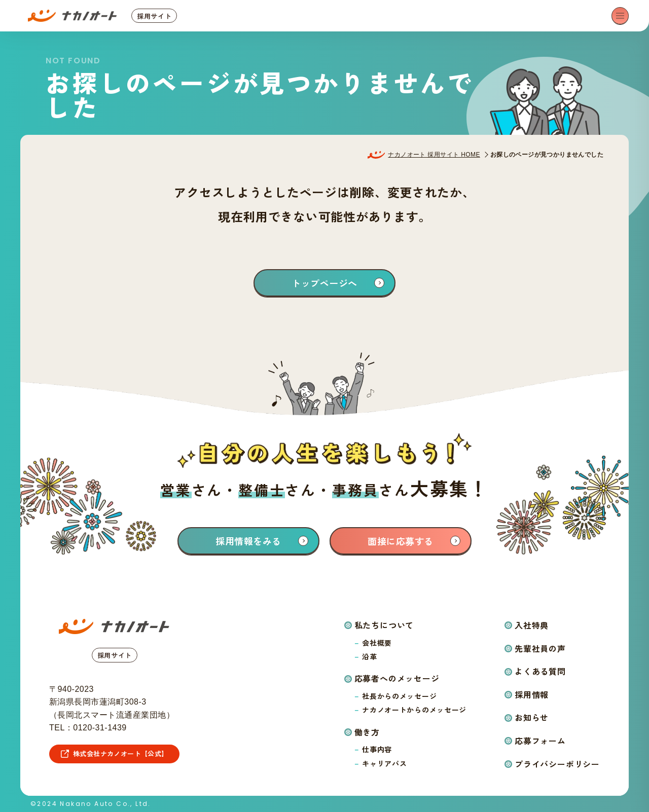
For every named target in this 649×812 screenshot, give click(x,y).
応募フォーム (540, 741)
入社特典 (532, 625)
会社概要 (377, 643)
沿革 (369, 656)
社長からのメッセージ (399, 696)
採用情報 (532, 694)
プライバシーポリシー (557, 764)
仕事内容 (377, 749)
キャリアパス (384, 763)
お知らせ (532, 717)
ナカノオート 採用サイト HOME (434, 155)
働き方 (367, 732)
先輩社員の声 (540, 648)
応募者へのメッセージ (397, 678)
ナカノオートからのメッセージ (414, 710)
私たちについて (384, 625)
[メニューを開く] (620, 16)
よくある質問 (540, 671)
